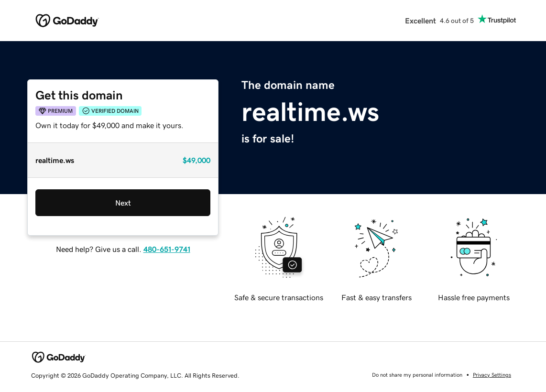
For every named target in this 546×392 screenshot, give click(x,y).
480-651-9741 (167, 249)
